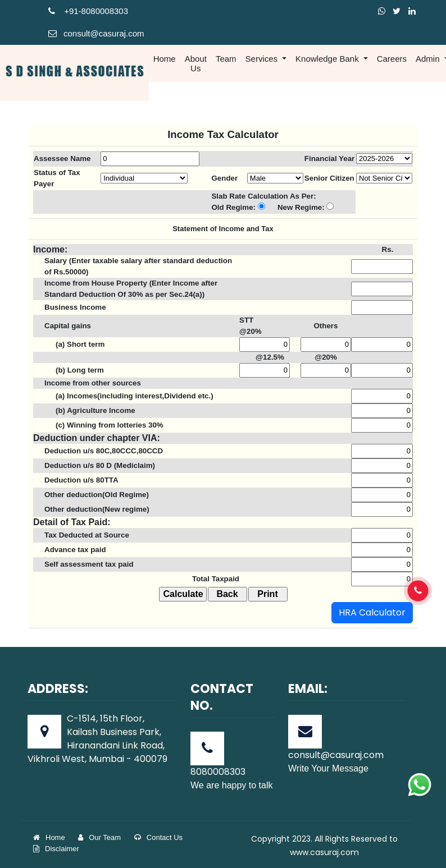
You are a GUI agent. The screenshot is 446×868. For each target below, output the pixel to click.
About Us (196, 63)
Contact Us (158, 837)
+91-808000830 (86, 11)
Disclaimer (56, 849)
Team (226, 59)
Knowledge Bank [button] (328, 59)
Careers (392, 59)
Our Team (99, 837)
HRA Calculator (372, 612)
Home (165, 59)
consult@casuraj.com (96, 33)
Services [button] (263, 59)
